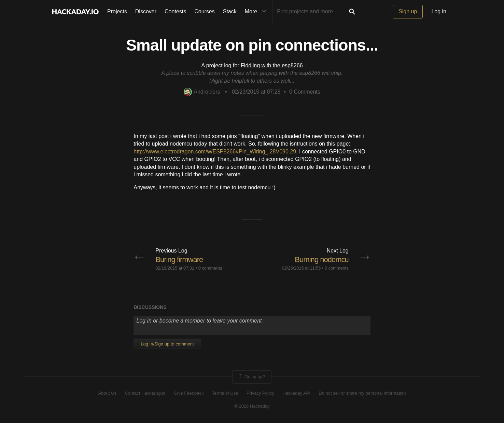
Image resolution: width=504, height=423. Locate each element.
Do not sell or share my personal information (362, 393)
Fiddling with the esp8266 (272, 65)
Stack (230, 11)
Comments (305, 92)
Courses (205, 11)
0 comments (210, 268)
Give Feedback (189, 393)
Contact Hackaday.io (145, 393)
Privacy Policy (260, 393)
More (257, 12)
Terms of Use (225, 393)
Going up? (251, 377)
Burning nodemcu (321, 260)
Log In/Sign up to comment (167, 344)
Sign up (408, 11)
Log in (439, 11)
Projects (117, 11)
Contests (175, 11)
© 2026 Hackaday (252, 406)
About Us (107, 393)
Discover (146, 11)
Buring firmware (179, 260)
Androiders (202, 92)
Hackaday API (296, 393)
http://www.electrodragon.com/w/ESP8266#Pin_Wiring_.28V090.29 (215, 152)
